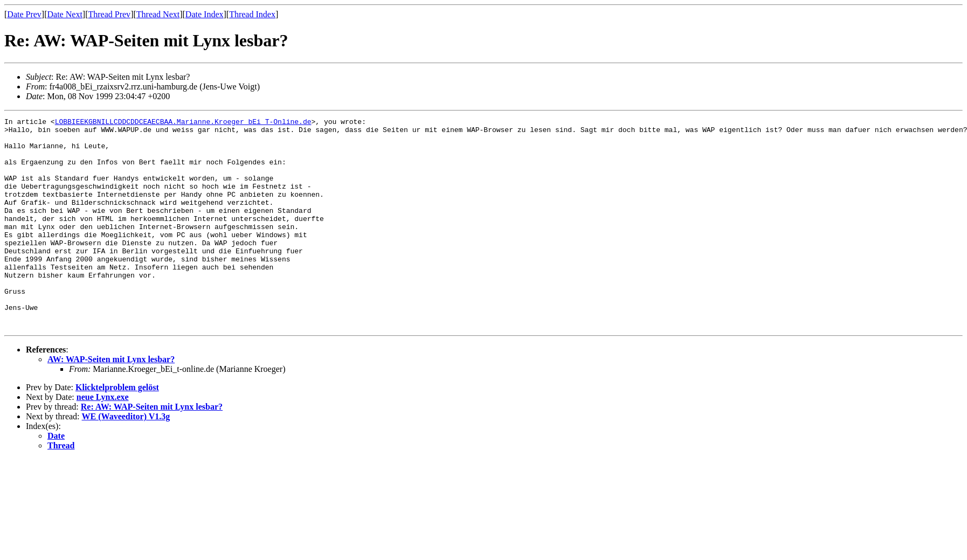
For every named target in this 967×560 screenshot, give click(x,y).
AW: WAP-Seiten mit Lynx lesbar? (111, 401)
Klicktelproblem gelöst (117, 429)
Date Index (205, 14)
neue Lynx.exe (103, 439)
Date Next (65, 14)
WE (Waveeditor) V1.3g (126, 458)
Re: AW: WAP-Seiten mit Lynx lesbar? (152, 449)
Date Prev (24, 14)
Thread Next (158, 14)
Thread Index (252, 14)
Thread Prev (109, 14)
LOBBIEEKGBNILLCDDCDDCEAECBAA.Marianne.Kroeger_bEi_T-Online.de (183, 123)
